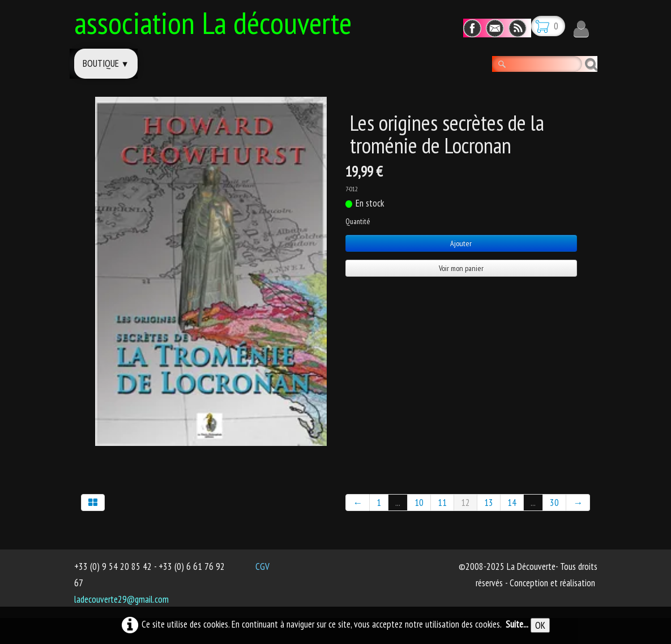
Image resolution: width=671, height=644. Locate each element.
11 (442, 503)
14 (512, 503)
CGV (262, 566)
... (398, 503)
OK (540, 625)
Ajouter (461, 243)
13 (489, 503)
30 (554, 503)
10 (419, 503)
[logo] (217, 21)
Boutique (106, 63)
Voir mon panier (461, 268)
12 (465, 503)
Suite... (517, 624)
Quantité (358, 221)
